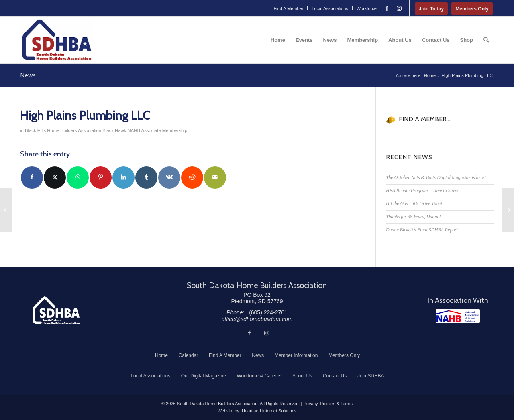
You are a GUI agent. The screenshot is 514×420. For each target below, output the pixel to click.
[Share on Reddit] (192, 178)
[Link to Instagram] (399, 8)
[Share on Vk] (169, 178)
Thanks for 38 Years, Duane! (413, 217)
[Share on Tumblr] (146, 178)
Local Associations (330, 8)
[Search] (486, 40)
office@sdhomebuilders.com (257, 319)
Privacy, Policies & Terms (328, 404)
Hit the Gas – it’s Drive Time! (414, 203)
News (28, 75)
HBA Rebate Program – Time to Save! (422, 191)
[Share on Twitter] (55, 178)
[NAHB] (458, 316)
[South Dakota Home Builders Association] (57, 40)
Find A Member (288, 8)
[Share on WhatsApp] (78, 178)
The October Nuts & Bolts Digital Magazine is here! (436, 177)
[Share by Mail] (215, 178)
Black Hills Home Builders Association (63, 130)
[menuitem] (289, 8)
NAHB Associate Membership (158, 130)
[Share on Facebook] (32, 178)
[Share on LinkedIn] (123, 178)
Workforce (367, 8)
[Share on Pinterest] (101, 178)
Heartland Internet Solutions (269, 411)
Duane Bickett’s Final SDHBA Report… (424, 230)
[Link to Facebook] (387, 8)
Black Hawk (114, 130)
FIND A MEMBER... (424, 119)
